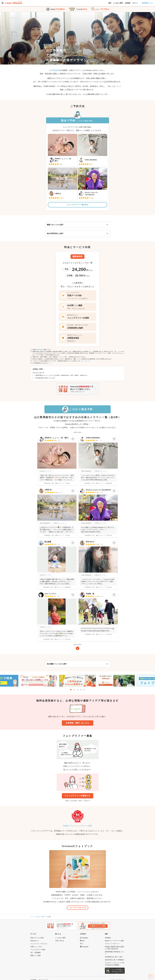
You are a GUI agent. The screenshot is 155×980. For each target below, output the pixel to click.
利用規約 (39, 350)
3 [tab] (78, 690)
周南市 (43, 917)
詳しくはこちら (86, 361)
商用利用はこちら (147, 3)
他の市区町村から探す (55, 233)
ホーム (32, 917)
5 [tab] (84, 690)
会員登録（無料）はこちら (77, 723)
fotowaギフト (35, 941)
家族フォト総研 (36, 955)
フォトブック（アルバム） (39, 944)
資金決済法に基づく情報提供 (114, 960)
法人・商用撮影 (36, 953)
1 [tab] (71, 690)
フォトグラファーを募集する (77, 796)
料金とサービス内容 (37, 938)
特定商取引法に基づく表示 (114, 957)
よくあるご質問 (118, 3)
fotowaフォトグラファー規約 (114, 941)
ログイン (135, 3)
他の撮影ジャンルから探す (57, 664)
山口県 (38, 917)
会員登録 (128, 3)
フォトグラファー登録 (38, 950)
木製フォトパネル (36, 947)
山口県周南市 (54, 70)
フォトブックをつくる (78, 908)
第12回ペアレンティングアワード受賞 (78, 826)
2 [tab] (74, 690)
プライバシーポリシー (112, 944)
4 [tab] (81, 690)
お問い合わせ (60, 941)
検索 (110, 3)
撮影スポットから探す (55, 225)
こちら (117, 86)
